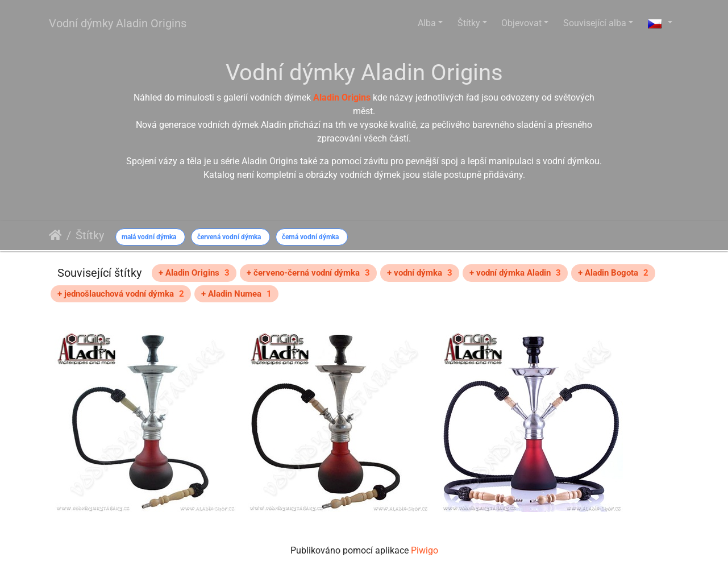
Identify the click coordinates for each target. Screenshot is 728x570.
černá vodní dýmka (310, 237)
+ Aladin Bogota (613, 273)
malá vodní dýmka (149, 237)
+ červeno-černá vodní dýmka (308, 273)
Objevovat (521, 23)
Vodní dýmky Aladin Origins (118, 23)
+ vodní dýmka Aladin (515, 273)
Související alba (595, 23)
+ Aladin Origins (194, 273)
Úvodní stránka (55, 235)
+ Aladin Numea (236, 294)
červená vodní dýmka (229, 237)
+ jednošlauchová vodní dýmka (121, 294)
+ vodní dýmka (420, 273)
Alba (427, 23)
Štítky (469, 23)
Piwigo (425, 550)
